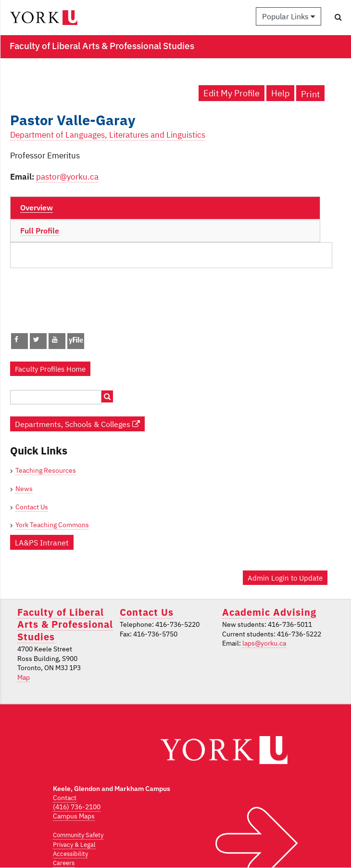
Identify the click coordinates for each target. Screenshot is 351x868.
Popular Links (288, 16)
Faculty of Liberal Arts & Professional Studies (65, 624)
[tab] (165, 208)
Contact (65, 798)
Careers (64, 863)
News (24, 489)
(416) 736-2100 (77, 807)
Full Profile (40, 231)
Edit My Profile (232, 93)
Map (24, 677)
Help (280, 93)
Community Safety (78, 835)
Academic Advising (269, 612)
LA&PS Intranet (42, 542)
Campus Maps (74, 816)
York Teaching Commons (52, 525)
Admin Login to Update (285, 578)
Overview (37, 207)
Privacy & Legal (74, 845)
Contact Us (32, 507)
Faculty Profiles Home (50, 369)
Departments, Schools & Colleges (77, 424)
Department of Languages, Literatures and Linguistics (108, 135)
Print (310, 94)
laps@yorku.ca (264, 643)
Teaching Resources (46, 470)
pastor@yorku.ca (67, 177)
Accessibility (70, 854)
